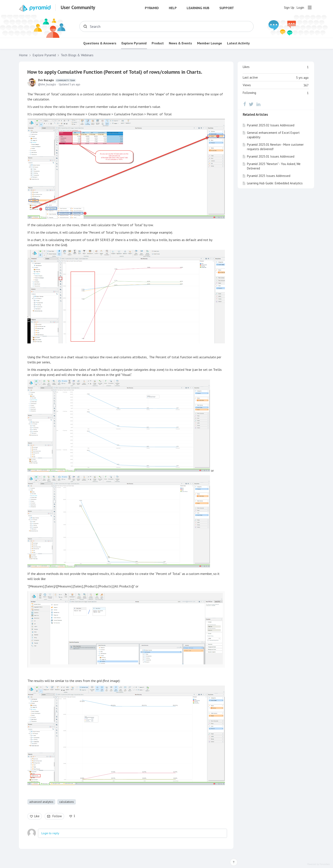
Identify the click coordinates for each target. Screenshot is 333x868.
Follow (57, 816)
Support (227, 8)
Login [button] (300, 8)
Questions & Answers (100, 43)
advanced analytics (41, 802)
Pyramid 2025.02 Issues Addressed (271, 125)
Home (23, 55)
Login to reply (50, 833)
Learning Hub (198, 8)
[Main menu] (310, 7)
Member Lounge (210, 43)
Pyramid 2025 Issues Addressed (269, 176)
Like (37, 816)
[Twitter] (251, 104)
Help (173, 8)
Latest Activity (238, 43)
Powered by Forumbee (319, 864)
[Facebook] (245, 104)
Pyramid (152, 8)
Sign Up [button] (289, 8)
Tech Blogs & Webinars (77, 55)
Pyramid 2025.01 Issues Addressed (271, 156)
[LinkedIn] (258, 104)
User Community (78, 7)
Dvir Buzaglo (57, 80)
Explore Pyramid (134, 43)
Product (158, 43)
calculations (67, 802)
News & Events (180, 43)
